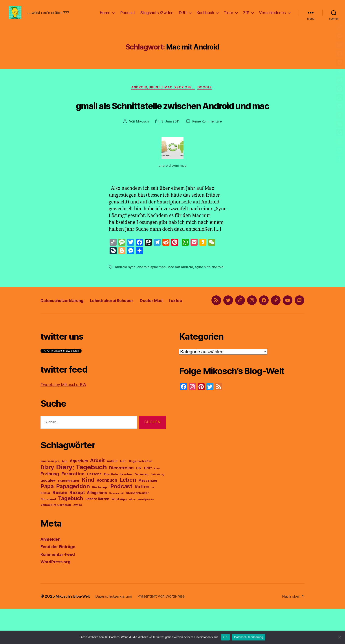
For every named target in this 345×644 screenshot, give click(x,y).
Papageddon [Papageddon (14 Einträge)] (73, 522)
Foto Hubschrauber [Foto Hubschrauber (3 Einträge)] (118, 510)
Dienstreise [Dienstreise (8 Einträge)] (121, 503)
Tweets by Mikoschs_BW (67, 420)
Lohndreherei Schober (129, 330)
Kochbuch (205, 16)
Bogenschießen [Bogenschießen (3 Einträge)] (141, 496)
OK (225, 637)
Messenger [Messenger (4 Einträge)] (148, 516)
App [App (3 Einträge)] (65, 496)
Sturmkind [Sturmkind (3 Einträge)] (48, 534)
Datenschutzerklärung (68, 330)
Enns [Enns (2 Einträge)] (157, 504)
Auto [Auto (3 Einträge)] (123, 496)
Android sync (126, 291)
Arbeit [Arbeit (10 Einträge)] (97, 496)
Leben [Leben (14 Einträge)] (128, 515)
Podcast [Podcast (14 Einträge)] (121, 522)
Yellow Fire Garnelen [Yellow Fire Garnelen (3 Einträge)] (56, 540)
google (208, 95)
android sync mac (152, 291)
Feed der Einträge (60, 582)
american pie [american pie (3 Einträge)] (50, 496)
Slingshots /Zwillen (157, 16)
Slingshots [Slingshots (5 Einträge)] (97, 528)
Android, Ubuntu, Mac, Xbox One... (163, 95)
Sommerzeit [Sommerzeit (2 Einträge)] (116, 529)
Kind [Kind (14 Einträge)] (88, 515)
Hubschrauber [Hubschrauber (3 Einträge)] (69, 516)
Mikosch (141, 145)
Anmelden (52, 574)
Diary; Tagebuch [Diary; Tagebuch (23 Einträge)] (81, 502)
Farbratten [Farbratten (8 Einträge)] (73, 509)
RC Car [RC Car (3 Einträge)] (45, 528)
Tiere (228, 16)
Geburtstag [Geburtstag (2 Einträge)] (157, 510)
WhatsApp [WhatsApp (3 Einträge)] (119, 534)
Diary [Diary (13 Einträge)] (47, 503)
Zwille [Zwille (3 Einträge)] (78, 540)
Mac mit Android (181, 291)
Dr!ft (183, 16)
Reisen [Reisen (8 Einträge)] (60, 528)
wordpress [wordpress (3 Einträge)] (146, 534)
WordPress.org (57, 597)
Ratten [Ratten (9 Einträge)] (142, 522)
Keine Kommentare (208, 145)
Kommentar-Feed (60, 590)
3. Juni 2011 (170, 145)
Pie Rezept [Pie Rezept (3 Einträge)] (100, 523)
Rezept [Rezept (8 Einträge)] (77, 528)
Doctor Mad (178, 330)
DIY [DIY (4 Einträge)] (139, 504)
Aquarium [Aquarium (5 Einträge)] (79, 496)
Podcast (128, 16)
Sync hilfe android (211, 291)
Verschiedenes (272, 16)
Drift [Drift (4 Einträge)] (148, 504)
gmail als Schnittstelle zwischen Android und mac (173, 120)
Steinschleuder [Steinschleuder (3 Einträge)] (137, 528)
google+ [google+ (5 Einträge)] (48, 516)
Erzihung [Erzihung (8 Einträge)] (50, 509)
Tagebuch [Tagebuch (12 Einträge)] (71, 534)
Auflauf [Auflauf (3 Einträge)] (112, 496)
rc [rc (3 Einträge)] (153, 523)
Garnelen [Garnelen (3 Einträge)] (141, 510)
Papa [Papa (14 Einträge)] (47, 522)
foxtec (207, 330)
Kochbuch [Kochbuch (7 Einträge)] (107, 516)
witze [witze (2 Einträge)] (132, 535)
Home (105, 16)
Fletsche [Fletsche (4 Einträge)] (94, 510)
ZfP (246, 16)
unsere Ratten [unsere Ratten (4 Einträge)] (97, 534)
